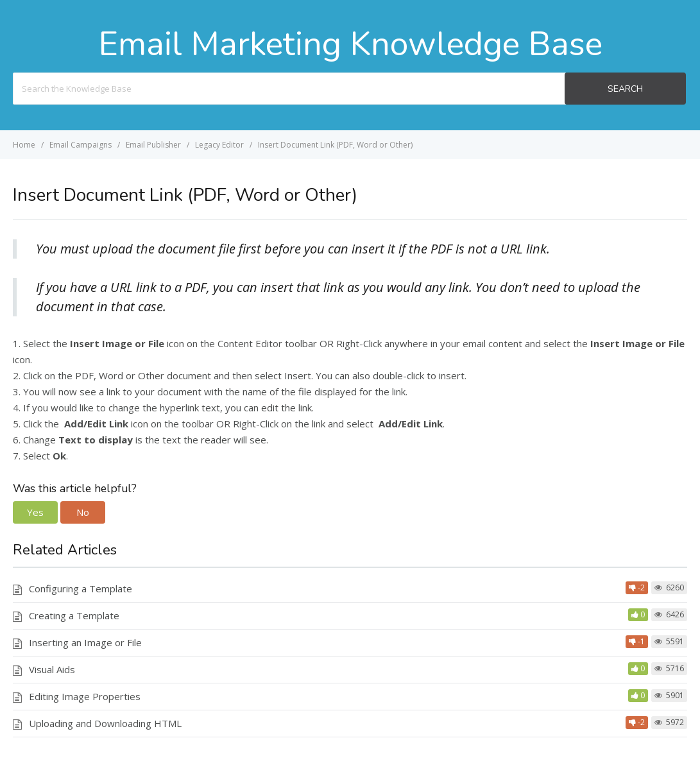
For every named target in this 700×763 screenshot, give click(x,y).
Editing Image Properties (85, 696)
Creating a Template (74, 615)
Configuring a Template (81, 588)
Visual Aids (52, 669)
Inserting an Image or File (85, 642)
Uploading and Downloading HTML (105, 723)
